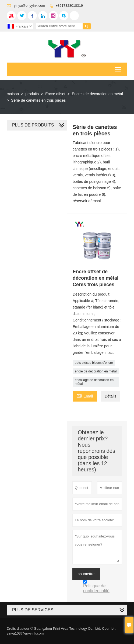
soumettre (86, 574)
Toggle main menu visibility (118, 68)
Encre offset (55, 94)
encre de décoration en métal (96, 371)
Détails (110, 396)
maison (13, 94)
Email (85, 395)
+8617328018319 (69, 6)
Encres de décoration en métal (97, 94)
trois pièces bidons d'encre (94, 363)
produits (32, 94)
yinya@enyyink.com (30, 6)
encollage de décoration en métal (94, 382)
